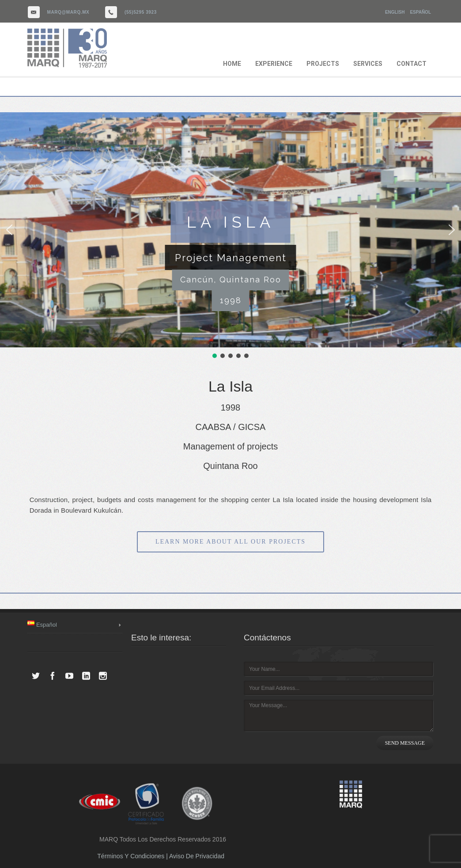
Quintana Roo (230, 466)
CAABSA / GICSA (231, 427)
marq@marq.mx (68, 12)
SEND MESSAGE (405, 743)
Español (420, 12)
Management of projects (231, 446)
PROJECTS (323, 64)
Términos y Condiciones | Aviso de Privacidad (161, 856)
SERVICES (368, 64)
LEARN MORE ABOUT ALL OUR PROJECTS (230, 542)
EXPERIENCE (274, 64)
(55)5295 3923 (141, 12)
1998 (231, 407)
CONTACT (412, 64)
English (395, 12)
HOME (232, 64)
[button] (9, 230)
